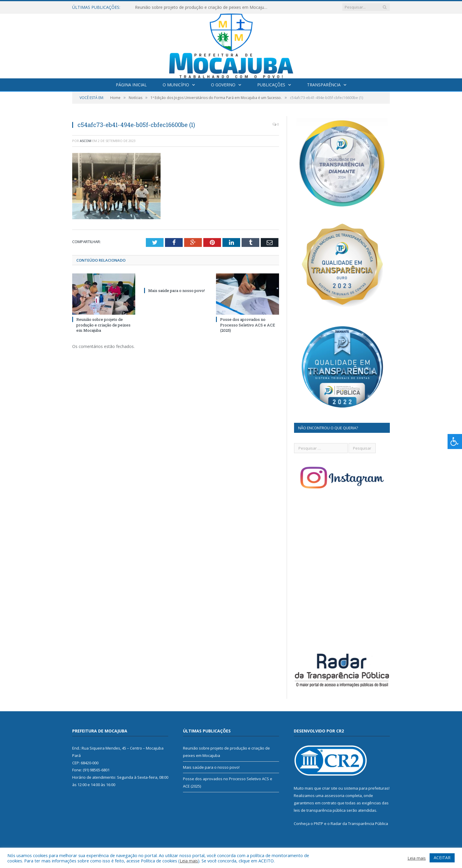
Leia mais (189, 861)
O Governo (223, 85)
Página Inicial (131, 85)
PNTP (319, 824)
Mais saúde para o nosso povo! (176, 291)
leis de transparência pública (320, 810)
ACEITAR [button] (442, 858)
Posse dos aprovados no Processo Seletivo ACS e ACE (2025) (248, 325)
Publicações (271, 85)
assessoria (334, 796)
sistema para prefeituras (366, 788)
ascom (86, 141)
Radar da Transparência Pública (359, 824)
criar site (330, 788)
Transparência (324, 85)
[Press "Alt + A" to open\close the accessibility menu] (455, 442)
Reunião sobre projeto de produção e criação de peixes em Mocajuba (202, 7)
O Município (176, 85)
